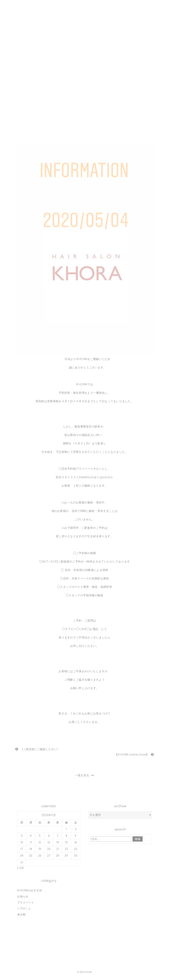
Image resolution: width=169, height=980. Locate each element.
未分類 (21, 913)
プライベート (26, 901)
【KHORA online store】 (132, 753)
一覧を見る (84, 774)
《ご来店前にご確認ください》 (40, 749)
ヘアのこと (24, 907)
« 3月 (21, 866)
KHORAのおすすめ (30, 889)
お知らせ (23, 895)
